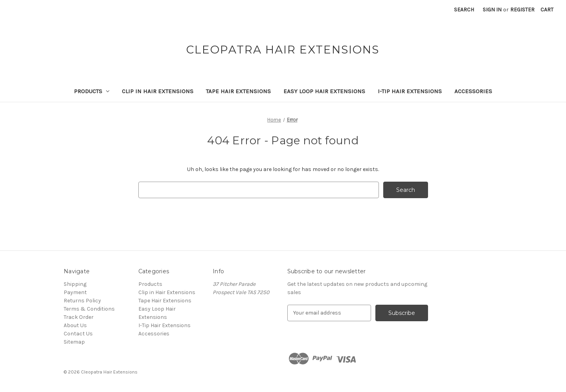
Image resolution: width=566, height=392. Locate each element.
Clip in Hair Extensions (158, 91)
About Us (75, 325)
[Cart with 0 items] (547, 10)
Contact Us (78, 334)
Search (464, 10)
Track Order (79, 317)
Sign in (492, 10)
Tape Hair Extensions (238, 91)
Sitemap (74, 342)
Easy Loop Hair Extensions (324, 91)
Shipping (75, 284)
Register (522, 10)
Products (92, 91)
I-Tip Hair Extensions (410, 91)
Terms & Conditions (89, 309)
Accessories (473, 91)
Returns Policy (82, 301)
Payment (75, 292)
